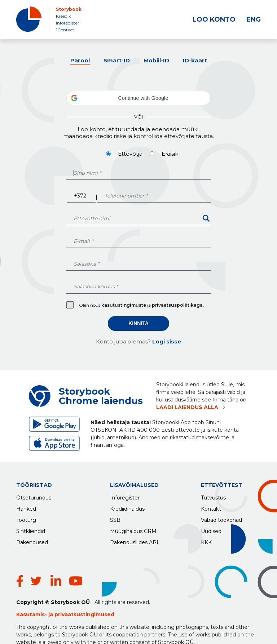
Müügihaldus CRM (133, 529)
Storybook (69, 9)
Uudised (211, 529)
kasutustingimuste (124, 305)
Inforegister (68, 23)
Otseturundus (34, 496)
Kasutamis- (32, 596)
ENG (254, 19)
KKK (206, 541)
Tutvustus (213, 496)
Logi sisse (167, 341)
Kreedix (63, 16)
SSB (115, 518)
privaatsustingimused (84, 596)
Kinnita (138, 323)
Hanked (26, 507)
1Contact (65, 30)
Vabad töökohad (221, 518)
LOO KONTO (214, 19)
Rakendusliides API (134, 541)
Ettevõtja (130, 154)
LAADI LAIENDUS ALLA (187, 407)
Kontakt (211, 507)
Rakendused (32, 541)
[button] (138, 98)
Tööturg (26, 518)
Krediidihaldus (127, 507)
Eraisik (170, 154)
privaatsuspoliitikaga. (178, 305)
